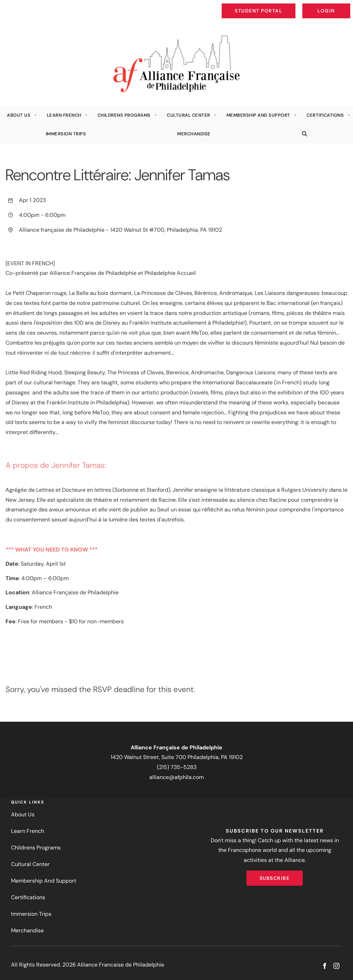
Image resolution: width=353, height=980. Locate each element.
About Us (19, 115)
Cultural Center (189, 115)
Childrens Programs (124, 115)
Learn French (64, 115)
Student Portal (274, 6)
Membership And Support (258, 115)
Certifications (325, 115)
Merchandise (194, 134)
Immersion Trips (66, 134)
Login (345, 6)
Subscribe (275, 875)
